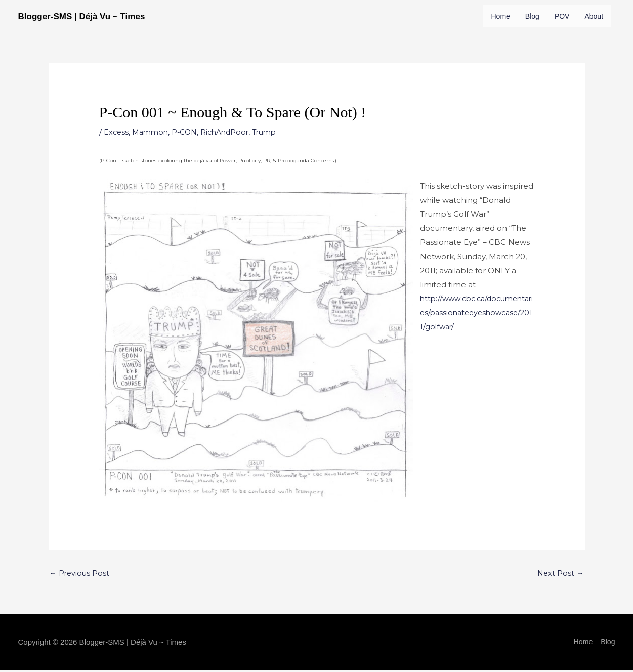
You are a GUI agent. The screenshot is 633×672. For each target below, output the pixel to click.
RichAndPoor (231, 154)
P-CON (188, 154)
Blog (534, 16)
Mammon (152, 154)
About (501, 38)
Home (501, 16)
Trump (273, 154)
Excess (117, 154)
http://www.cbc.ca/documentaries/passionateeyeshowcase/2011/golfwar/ (477, 335)
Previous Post (80, 597)
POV (565, 16)
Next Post (560, 597)
